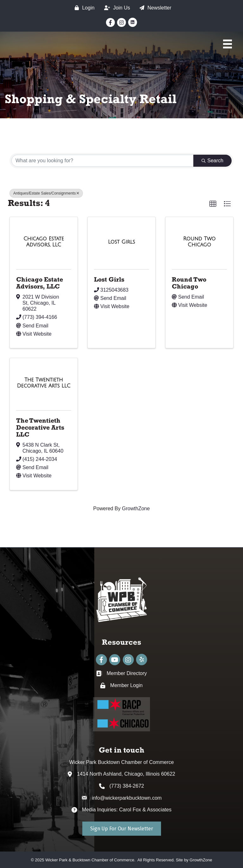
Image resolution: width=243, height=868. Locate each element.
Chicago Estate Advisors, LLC (40, 283)
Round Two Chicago (189, 283)
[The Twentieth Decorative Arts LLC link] (44, 383)
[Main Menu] (227, 44)
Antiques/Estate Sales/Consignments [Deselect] (46, 193)
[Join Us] (115, 8)
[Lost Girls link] (121, 242)
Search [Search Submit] (212, 161)
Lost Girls (109, 279)
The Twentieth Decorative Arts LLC (40, 427)
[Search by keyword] (103, 161)
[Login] (83, 8)
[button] (213, 204)
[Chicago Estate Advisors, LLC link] (44, 242)
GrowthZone (136, 508)
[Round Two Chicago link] (199, 242)
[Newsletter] (154, 8)
